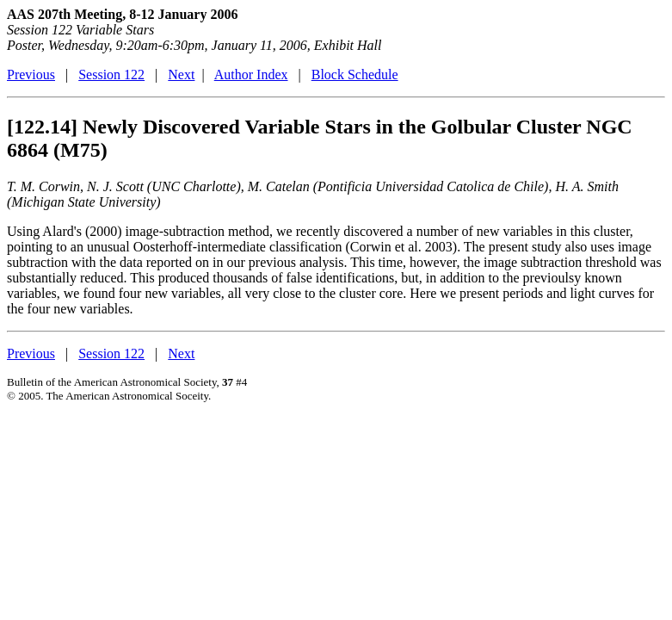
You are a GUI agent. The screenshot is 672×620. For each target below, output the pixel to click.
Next (181, 74)
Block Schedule (355, 74)
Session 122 (111, 74)
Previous (31, 74)
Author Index (251, 74)
